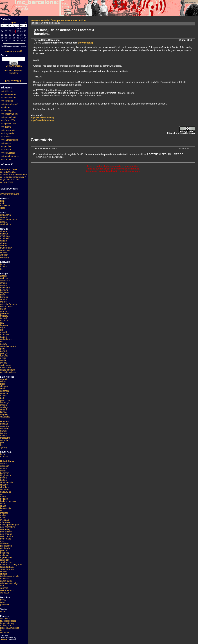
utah (2, 586)
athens (3, 283)
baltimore (5, 473)
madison (4, 513)
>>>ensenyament (9, 114)
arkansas (5, 466)
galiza (3, 309)
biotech (4, 612)
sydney (4, 447)
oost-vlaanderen (8, 346)
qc (1, 269)
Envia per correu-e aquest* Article (68, 20)
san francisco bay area (11, 565)
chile (2, 389)
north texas (5, 539)
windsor (4, 255)
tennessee (5, 579)
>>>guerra (6, 127)
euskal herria (6, 306)
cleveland (5, 487)
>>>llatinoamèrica (9, 140)
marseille (4, 335)
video (3, 208)
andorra (4, 278)
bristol (3, 295)
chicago (4, 485)
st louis (4, 574)
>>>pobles (6, 146)
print (2, 201)
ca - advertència (8, 172)
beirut (3, 600)
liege (2, 328)
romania (4, 356)
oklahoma (5, 543)
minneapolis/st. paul (10, 525)
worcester (5, 593)
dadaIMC (4, 640)
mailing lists (6, 626)
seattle (3, 572)
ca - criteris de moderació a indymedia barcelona (13, 178)
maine (3, 515)
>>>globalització (9, 124)
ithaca (3, 506)
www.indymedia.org (10, 194)
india (2, 454)
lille (2, 330)
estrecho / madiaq (9, 220)
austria (3, 285)
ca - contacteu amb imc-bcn (13, 175)
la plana (4, 325)
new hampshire (7, 527)
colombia (4, 391)
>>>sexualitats (8, 153)
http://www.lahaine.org (42, 118)
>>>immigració (8, 130)
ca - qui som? (7, 182)
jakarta (3, 433)
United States (7, 461)
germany (4, 311)
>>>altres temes (8, 94)
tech (2, 630)
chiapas (4, 386)
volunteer (5, 633)
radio (3, 203)
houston (4, 499)
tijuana (3, 412)
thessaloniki (6, 367)
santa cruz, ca (7, 569)
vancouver (5, 250)
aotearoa (4, 426)
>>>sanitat (6, 150)
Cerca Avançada (14, 66)
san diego (5, 560)
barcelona (5, 288)
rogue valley (6, 558)
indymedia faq (7, 623)
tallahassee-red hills (10, 576)
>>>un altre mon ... (10, 156)
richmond (5, 553)
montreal (4, 238)
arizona (4, 464)
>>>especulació (8, 117)
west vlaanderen (8, 372)
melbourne (5, 438)
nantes (3, 337)
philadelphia (6, 546)
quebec (4, 245)
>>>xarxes (6, 159)
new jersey (5, 529)
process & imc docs (10, 628)
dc (1, 494)
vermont (4, 588)
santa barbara (7, 567)
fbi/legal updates (8, 621)
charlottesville (7, 482)
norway (4, 344)
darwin (3, 431)
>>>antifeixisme (8, 98)
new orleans (6, 534)
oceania (4, 440)
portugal (4, 353)
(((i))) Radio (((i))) (14, 81)
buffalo (3, 480)
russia (3, 358)
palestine (4, 604)
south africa (6, 224)
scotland (4, 360)
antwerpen (5, 281)
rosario (4, 405)
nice (2, 342)
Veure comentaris (40, 20)
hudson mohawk (8, 501)
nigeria (3, 222)
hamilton (4, 234)
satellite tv (5, 206)
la (1, 511)
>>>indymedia (8, 133)
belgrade (4, 292)
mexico (4, 396)
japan (3, 264)
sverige (4, 363)
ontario (4, 241)
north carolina (7, 536)
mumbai (4, 457)
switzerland (6, 365)
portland (4, 551)
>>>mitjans (6, 143)
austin (3, 471)
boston (3, 478)
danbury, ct (5, 492)
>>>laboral (6, 137)
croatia (3, 299)
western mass (7, 590)
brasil (3, 384)
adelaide (4, 424)
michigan (4, 520)
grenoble (4, 314)
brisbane (4, 428)
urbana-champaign (9, 583)
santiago (4, 407)
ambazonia (5, 215)
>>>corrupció (7, 101)
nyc (2, 541)
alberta (4, 231)
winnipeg (4, 257)
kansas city (5, 508)
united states (6, 581)
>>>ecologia (7, 111)
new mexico (6, 532)
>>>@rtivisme (7, 91)
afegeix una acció (14, 51)
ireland (3, 318)
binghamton (6, 475)
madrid (4, 332)
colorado (4, 489)
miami (3, 518)
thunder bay (6, 248)
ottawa (3, 243)
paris (3, 349)
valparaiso (5, 417)
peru (2, 398)
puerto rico (5, 400)
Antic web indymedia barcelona (14, 72)
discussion (5, 619)
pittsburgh (5, 548)
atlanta (3, 468)
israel (3, 602)
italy (2, 323)
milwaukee (5, 522)
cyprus (3, 302)
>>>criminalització (9, 104)
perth (3, 443)
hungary (4, 316)
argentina (5, 379)
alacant (4, 276)
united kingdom (7, 370)
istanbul (4, 321)
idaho (3, 504)
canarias (4, 217)
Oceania (4, 421)
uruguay (4, 414)
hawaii (3, 497)
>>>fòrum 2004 (8, 120)
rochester (5, 555)
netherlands (6, 339)
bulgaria (4, 297)
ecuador (4, 393)
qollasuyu (5, 403)
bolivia (3, 382)
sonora (4, 410)
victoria (4, 253)
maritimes (5, 236)
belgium (4, 290)
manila (3, 267)
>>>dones (6, 107)
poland (3, 351)
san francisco (7, 562)
